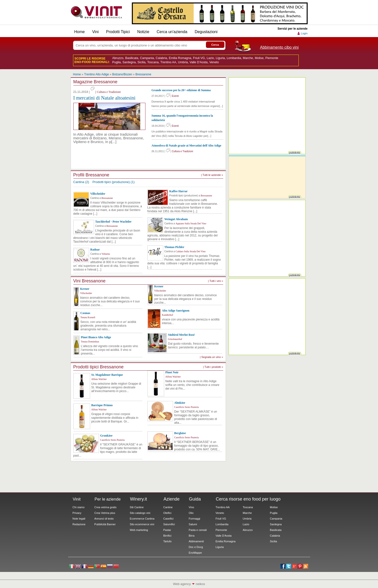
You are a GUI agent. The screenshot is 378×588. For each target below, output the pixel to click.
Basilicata (132, 58)
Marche (248, 58)
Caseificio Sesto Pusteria (187, 407)
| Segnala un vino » (212, 357)
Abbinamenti (196, 541)
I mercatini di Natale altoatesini (104, 98)
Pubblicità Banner (105, 524)
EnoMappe (195, 553)
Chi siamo (79, 507)
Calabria (161, 58)
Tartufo (167, 541)
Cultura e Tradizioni (109, 92)
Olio (191, 513)
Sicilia (141, 62)
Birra (191, 536)
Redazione (79, 524)
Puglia (117, 62)
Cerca (215, 45)
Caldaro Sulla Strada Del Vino (190, 251)
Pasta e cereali (198, 530)
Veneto (214, 62)
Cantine (168, 507)
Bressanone (143, 74)
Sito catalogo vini (140, 513)
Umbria (183, 62)
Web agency (182, 584)
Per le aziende (108, 499)
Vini (95, 32)
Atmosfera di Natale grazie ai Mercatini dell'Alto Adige (187, 146)
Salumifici (169, 524)
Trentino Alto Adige (97, 74)
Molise (259, 58)
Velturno (106, 254)
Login (304, 33)
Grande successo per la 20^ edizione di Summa (181, 90)
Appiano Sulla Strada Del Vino (191, 223)
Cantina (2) (81, 182)
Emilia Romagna (180, 58)
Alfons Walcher (99, 379)
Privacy (77, 513)
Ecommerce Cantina (142, 519)
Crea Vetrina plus (105, 513)
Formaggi (194, 519)
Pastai (167, 530)
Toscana (153, 62)
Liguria (220, 58)
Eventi (175, 96)
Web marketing (139, 530)
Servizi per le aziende (292, 29)
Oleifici (167, 513)
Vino (191, 507)
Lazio (210, 58)
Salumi (193, 524)
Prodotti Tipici (118, 32)
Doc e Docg (196, 547)
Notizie (143, 32)
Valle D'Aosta (199, 62)
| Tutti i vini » (216, 281)
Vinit (97, 12)
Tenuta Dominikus (90, 342)
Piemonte (272, 58)
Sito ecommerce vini (142, 524)
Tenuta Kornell (88, 317)
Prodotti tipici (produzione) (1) (113, 182)
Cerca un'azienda (172, 32)
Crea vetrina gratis (105, 507)
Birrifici (167, 536)
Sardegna (129, 62)
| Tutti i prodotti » (213, 367)
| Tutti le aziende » (212, 175)
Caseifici (168, 519)
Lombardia (234, 58)
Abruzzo (118, 58)
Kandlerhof (168, 315)
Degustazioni (206, 32)
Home (80, 32)
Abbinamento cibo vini (279, 47)
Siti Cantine (137, 507)
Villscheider (86, 293)
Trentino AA (168, 62)
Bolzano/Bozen (122, 74)
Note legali (79, 519)
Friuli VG (199, 58)
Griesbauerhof (175, 339)
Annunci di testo (104, 519)
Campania (147, 58)
